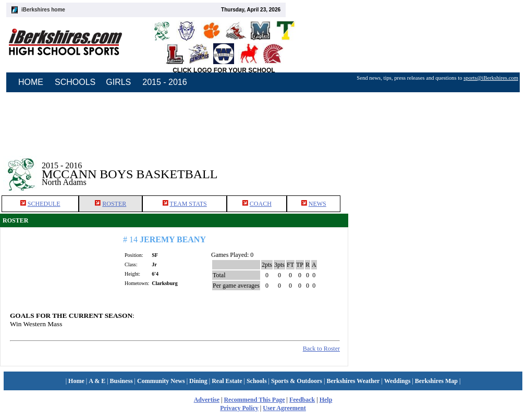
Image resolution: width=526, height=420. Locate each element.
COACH (261, 204)
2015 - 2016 (164, 82)
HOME (31, 82)
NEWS (317, 204)
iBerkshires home (43, 10)
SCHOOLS (75, 82)
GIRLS (118, 82)
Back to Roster (321, 349)
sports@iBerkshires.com (491, 78)
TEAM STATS (188, 204)
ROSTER (114, 204)
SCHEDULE (44, 204)
